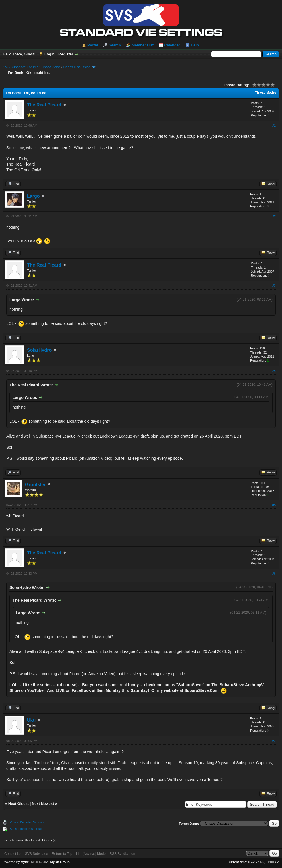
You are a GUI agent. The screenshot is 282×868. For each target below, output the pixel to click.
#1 (274, 125)
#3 (274, 286)
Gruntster (35, 485)
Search (115, 45)
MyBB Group (60, 862)
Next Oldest (19, 804)
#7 (274, 741)
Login (49, 54)
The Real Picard (44, 105)
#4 (274, 371)
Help (195, 45)
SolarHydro (39, 350)
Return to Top (62, 854)
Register (66, 54)
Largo (33, 196)
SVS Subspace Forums (21, 67)
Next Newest (43, 804)
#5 (274, 505)
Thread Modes (266, 92)
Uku (31, 720)
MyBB (25, 862)
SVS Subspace (37, 854)
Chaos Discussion (77, 67)
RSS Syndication (122, 854)
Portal (93, 45)
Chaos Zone (51, 67)
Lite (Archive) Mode (91, 854)
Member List (143, 45)
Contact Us (13, 854)
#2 (274, 216)
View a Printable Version (27, 822)
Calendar (172, 45)
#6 (274, 574)
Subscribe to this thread (26, 829)
